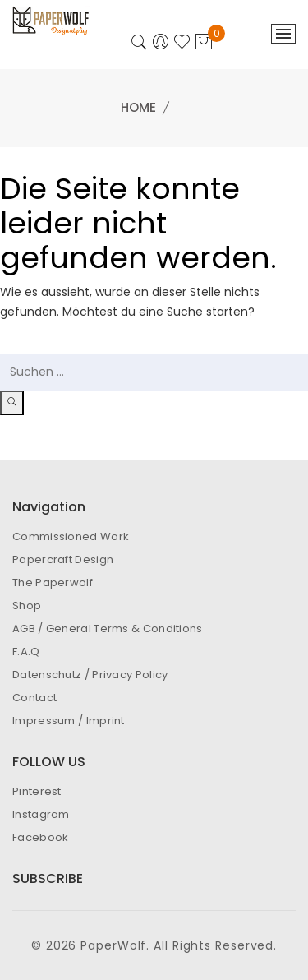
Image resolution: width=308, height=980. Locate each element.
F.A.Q (26, 652)
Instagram (41, 814)
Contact (34, 698)
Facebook (40, 837)
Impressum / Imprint (69, 721)
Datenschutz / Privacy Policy (90, 675)
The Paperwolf (53, 582)
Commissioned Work (71, 536)
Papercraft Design (63, 559)
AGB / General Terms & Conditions (108, 629)
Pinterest (37, 791)
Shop (27, 606)
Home (138, 107)
